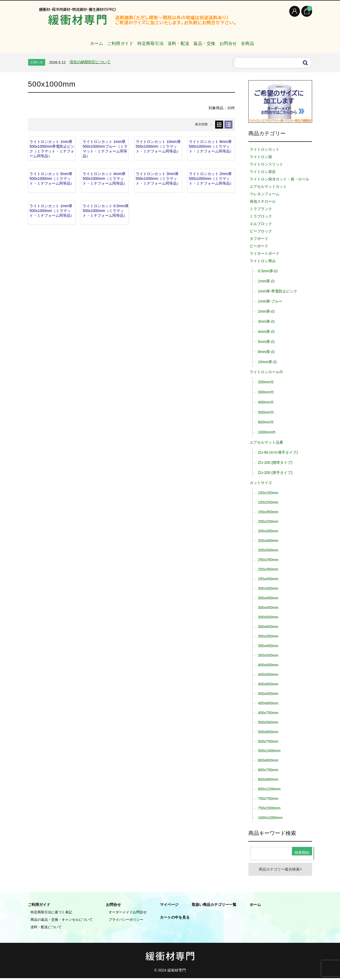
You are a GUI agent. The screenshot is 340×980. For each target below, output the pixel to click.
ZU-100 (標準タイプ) (275, 463)
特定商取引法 (142, 41)
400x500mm (268, 674)
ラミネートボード (265, 253)
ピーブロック (261, 231)
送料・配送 (177, 41)
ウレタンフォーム (265, 194)
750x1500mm (269, 808)
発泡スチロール (263, 201)
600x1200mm (269, 789)
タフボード (259, 239)
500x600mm (268, 732)
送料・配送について (46, 929)
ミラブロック (261, 216)
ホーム (75, 41)
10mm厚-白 (267, 362)
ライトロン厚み (263, 261)
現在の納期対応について (90, 62)
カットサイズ (261, 483)
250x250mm (268, 560)
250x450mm (268, 579)
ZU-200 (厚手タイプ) (275, 473)
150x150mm (268, 493)
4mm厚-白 (266, 332)
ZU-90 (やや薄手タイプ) (278, 452)
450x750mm (268, 713)
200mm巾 (266, 382)
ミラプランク (261, 209)
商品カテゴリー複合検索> (280, 870)
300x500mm (268, 617)
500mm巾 (266, 412)
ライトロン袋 (261, 157)
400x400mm (268, 665)
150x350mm (268, 512)
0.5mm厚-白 (268, 271)
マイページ (169, 906)
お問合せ (240, 41)
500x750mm (268, 741)
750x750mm (268, 799)
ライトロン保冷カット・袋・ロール (279, 179)
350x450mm (268, 646)
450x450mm (268, 694)
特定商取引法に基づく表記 (51, 914)
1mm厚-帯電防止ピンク (278, 291)
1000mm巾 (267, 432)
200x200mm (268, 521)
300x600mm (268, 627)
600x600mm (268, 760)
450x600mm (268, 703)
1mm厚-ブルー (270, 301)
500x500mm (268, 722)
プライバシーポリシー (126, 921)
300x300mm (268, 588)
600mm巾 (266, 422)
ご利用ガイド (105, 41)
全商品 (266, 41)
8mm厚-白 (266, 352)
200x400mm (268, 541)
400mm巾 (266, 402)
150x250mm (268, 502)
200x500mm (268, 550)
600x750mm (268, 770)
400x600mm (268, 684)
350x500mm (268, 655)
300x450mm (268, 608)
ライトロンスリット (266, 164)
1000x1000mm (270, 818)
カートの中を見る (175, 919)
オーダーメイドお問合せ (128, 914)
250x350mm (268, 569)
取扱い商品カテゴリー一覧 (214, 906)
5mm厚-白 (266, 342)
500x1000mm (269, 751)
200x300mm (268, 531)
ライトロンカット (265, 149)
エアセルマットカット (268, 186)
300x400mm (268, 598)
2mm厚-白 (266, 311)
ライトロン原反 (263, 172)
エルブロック (261, 224)
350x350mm (268, 636)
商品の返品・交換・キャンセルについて (62, 921)
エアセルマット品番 (266, 442)
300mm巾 (266, 392)
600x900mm (268, 779)
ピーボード (259, 246)
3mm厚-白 (266, 321)
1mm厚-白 (266, 281)
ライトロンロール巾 (266, 372)
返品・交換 (209, 41)
